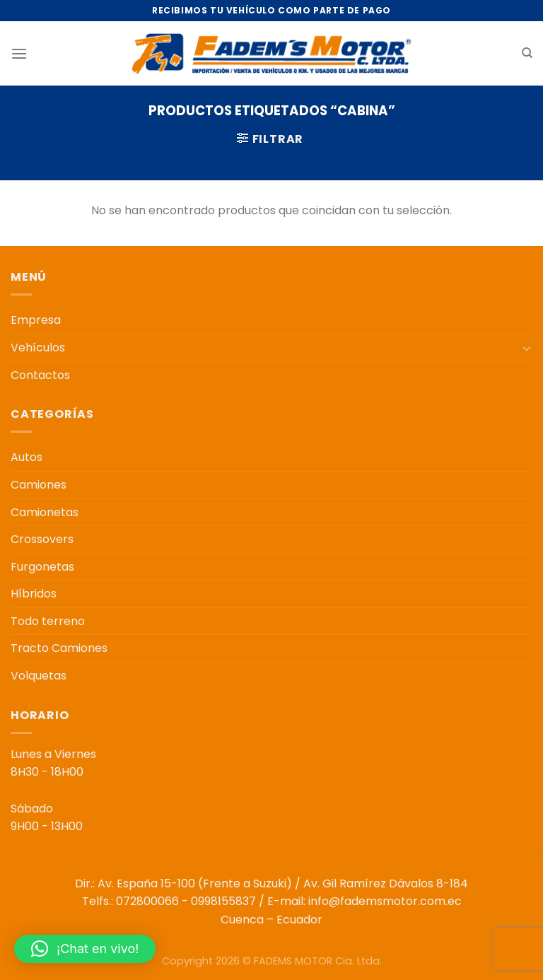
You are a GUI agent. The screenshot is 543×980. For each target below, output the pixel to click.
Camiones (39, 485)
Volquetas (39, 676)
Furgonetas (42, 567)
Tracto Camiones (59, 648)
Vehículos (38, 348)
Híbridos (34, 594)
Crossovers (42, 539)
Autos (27, 457)
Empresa (36, 320)
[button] (85, 949)
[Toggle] (527, 348)
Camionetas (45, 512)
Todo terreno (48, 621)
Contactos (40, 375)
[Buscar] (527, 53)
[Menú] (19, 53)
